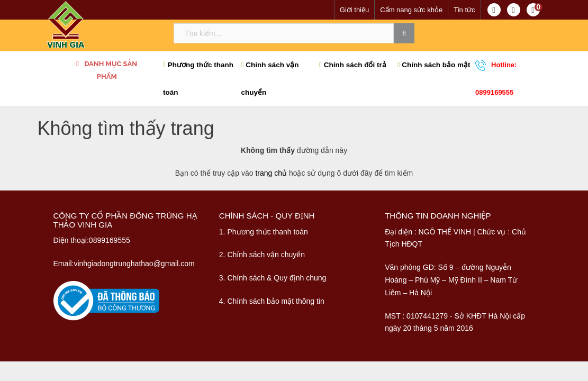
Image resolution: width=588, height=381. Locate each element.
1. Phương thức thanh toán (264, 232)
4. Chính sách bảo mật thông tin (272, 301)
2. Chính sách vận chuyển (262, 255)
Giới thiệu (354, 10)
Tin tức (464, 10)
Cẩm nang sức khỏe (411, 10)
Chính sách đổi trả (353, 65)
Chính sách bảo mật (434, 65)
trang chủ (271, 173)
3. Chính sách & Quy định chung (273, 278)
